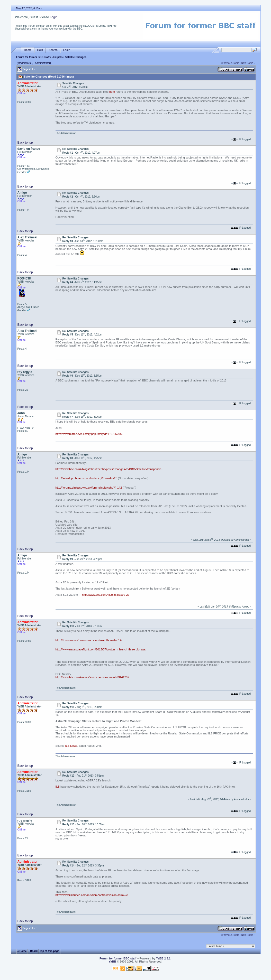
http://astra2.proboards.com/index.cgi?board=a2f (86, 478)
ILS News (71, 746)
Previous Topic (231, 63)
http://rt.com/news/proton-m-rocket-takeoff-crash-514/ (89, 640)
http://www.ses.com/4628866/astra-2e (106, 595)
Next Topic (247, 63)
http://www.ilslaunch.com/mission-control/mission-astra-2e (92, 895)
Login (54, 17)
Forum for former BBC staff (33, 57)
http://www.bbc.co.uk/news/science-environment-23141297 (92, 677)
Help (40, 50)
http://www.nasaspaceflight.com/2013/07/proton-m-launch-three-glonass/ (101, 649)
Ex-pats (58, 57)
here (112, 92)
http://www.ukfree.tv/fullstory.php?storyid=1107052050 (89, 434)
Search (53, 50)
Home (28, 50)
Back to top (25, 143)
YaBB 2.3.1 (163, 958)
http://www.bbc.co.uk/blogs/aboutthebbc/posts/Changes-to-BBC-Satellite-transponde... (110, 469)
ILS (58, 787)
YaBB (112, 962)
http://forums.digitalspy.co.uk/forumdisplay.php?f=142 (89, 488)
